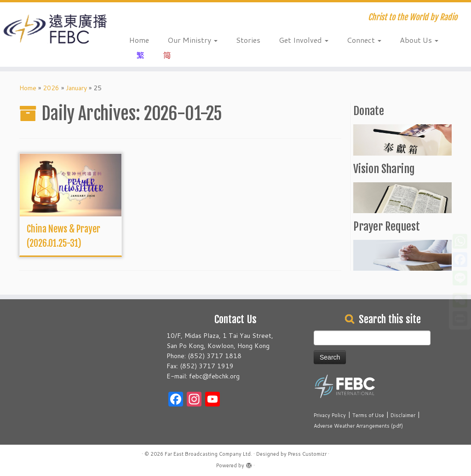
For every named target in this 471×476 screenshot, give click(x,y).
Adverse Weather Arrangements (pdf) (358, 426)
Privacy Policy (330, 415)
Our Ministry (192, 40)
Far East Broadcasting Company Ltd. (208, 454)
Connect (364, 40)
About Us (419, 40)
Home (139, 40)
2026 (51, 88)
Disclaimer (403, 415)
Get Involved (304, 40)
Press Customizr (307, 454)
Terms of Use (368, 415)
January (76, 88)
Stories (248, 40)
